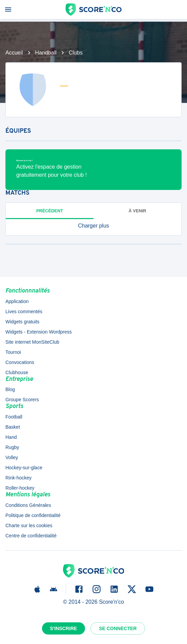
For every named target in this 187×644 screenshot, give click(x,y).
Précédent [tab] (50, 211)
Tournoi (13, 352)
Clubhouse (17, 372)
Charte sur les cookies (29, 525)
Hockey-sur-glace (24, 468)
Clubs (76, 53)
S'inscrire (64, 628)
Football (14, 417)
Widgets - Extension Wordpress (39, 332)
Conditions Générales (28, 505)
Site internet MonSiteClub (32, 342)
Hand (11, 437)
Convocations (20, 362)
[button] (93, 226)
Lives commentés (24, 312)
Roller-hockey (20, 488)
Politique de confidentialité (33, 515)
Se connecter (118, 628)
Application (17, 301)
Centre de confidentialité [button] (31, 536)
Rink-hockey (18, 478)
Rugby (12, 447)
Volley (12, 457)
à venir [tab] (138, 211)
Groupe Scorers (22, 400)
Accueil (14, 53)
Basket (13, 427)
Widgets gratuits (22, 322)
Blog (10, 389)
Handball (46, 53)
